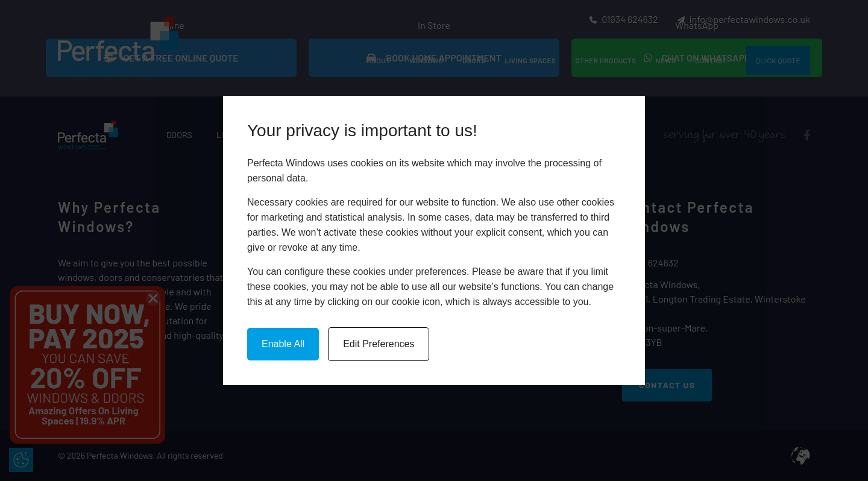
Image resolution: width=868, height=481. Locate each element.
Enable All (283, 344)
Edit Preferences (379, 344)
